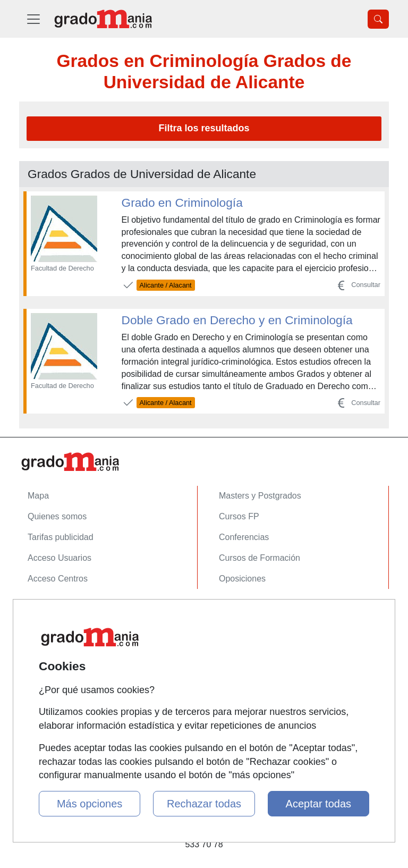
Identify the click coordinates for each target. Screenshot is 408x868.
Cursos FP (239, 516)
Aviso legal (48, 652)
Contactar (46, 611)
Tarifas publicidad (61, 537)
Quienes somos (57, 516)
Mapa (38, 496)
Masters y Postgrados (260, 496)
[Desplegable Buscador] (378, 19)
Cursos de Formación (260, 558)
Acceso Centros (58, 579)
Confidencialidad (59, 632)
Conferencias (244, 537)
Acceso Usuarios (59, 558)
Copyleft (43, 673)
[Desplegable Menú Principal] (33, 19)
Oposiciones (242, 579)
